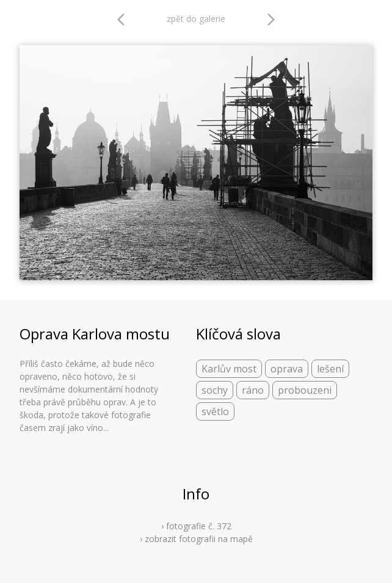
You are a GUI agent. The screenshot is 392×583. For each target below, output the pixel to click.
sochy (215, 390)
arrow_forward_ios (271, 20)
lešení (330, 369)
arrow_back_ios (125, 20)
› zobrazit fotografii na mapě (196, 539)
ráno (253, 390)
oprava (287, 369)
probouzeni (305, 390)
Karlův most (229, 369)
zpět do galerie (196, 19)
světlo (215, 411)
